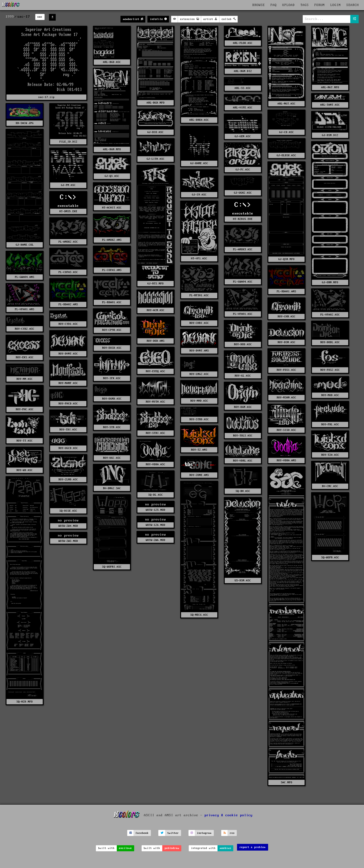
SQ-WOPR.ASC (330, 558)
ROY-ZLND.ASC (68, 480)
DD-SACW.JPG (25, 123)
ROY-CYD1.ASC (68, 324)
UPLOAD (289, 5)
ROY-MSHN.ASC (286, 398)
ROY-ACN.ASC (156, 310)
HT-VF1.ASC (199, 258)
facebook (142, 833)
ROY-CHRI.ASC (199, 323)
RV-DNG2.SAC (112, 488)
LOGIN (336, 5)
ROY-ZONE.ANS (199, 475)
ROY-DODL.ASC (330, 342)
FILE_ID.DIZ (68, 142)
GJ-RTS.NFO (156, 284)
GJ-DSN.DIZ (330, 135)
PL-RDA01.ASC (112, 302)
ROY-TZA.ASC (330, 455)
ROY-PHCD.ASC (68, 404)
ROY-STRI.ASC (156, 433)
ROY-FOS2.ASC (330, 370)
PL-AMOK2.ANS (112, 240)
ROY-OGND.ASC (112, 399)
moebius (226, 848)
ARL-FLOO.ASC (243, 43)
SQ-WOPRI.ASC (112, 567)
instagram (204, 833)
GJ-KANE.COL (25, 245)
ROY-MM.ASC (25, 379)
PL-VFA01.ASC (243, 314)
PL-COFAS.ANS (112, 270)
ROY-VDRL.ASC (243, 461)
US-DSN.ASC (243, 580)
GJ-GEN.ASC (243, 136)
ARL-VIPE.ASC (243, 108)
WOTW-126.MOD (156, 525)
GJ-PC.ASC (243, 170)
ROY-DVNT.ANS (199, 351)
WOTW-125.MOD (156, 510)
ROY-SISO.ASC (286, 430)
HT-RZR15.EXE (243, 219)
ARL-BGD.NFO (156, 103)
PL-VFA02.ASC (330, 315)
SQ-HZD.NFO (25, 702)
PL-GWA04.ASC (243, 282)
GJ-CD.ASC (287, 132)
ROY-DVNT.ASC (68, 354)
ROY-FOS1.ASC (286, 370)
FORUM (320, 5)
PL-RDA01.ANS (286, 291)
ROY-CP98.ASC (112, 330)
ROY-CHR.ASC (287, 317)
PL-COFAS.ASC (68, 272)
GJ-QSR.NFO (286, 259)
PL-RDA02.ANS (68, 304)
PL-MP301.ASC (199, 295)
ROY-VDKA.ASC (156, 464)
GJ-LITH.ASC (156, 159)
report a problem (253, 847)
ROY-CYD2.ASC (25, 329)
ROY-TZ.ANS (199, 450)
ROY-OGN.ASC (243, 407)
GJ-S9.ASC (199, 195)
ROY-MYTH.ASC (156, 402)
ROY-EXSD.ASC (112, 348)
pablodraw (172, 848)
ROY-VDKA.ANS (286, 460)
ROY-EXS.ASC (25, 357)
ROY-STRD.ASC (199, 419)
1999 (10, 17)
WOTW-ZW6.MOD (156, 540)
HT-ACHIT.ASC (112, 208)
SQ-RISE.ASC (68, 511)
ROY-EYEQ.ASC (156, 371)
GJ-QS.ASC (112, 176)
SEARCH (353, 5)
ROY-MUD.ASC (330, 395)
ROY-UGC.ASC (112, 458)
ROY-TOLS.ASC (243, 436)
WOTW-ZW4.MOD (68, 526)
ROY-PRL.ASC (330, 424)
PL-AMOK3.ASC (243, 249)
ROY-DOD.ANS (156, 341)
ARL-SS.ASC (243, 88)
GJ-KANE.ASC (199, 163)
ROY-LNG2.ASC (199, 374)
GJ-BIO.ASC (156, 132)
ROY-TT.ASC (25, 441)
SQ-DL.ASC (156, 495)
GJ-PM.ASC (68, 185)
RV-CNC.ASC (330, 486)
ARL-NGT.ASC (287, 104)
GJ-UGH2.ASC (243, 193)
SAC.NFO (287, 782)
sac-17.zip (46, 97)
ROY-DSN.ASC (287, 342)
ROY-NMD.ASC (199, 401)
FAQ (274, 5)
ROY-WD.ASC (25, 470)
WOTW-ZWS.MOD (68, 541)
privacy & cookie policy (229, 815)
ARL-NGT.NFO (330, 87)
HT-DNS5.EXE (68, 211)
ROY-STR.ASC (112, 427)
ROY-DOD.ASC (243, 344)
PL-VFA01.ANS (25, 309)
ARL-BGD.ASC (112, 62)
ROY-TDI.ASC (68, 430)
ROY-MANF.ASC (68, 383)
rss (232, 833)
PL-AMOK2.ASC (68, 242)
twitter (173, 833)
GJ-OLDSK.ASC (286, 155)
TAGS (305, 5)
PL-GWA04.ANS (25, 277)
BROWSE (259, 5)
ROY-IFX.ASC (112, 378)
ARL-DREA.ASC (199, 120)
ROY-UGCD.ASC (68, 448)
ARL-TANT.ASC (330, 105)
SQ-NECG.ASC (199, 615)
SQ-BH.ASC (243, 491)
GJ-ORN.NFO (330, 282)
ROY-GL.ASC (243, 376)
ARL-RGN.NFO (112, 149)
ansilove (125, 848)
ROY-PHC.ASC (25, 409)
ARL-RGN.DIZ (243, 71)
